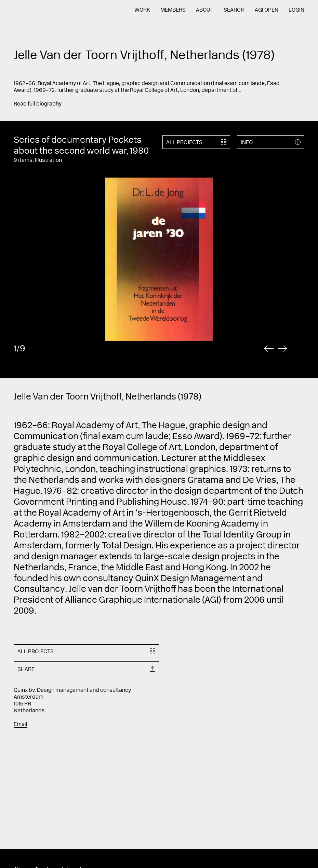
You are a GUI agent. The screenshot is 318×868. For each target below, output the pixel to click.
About (205, 10)
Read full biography (38, 104)
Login (296, 10)
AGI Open (267, 10)
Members (173, 10)
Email (21, 725)
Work (142, 10)
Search (234, 10)
